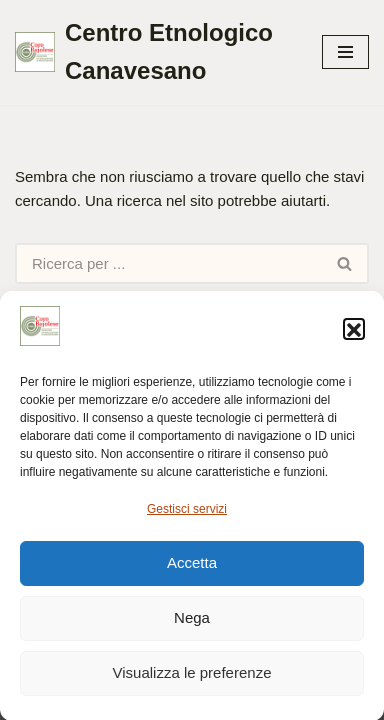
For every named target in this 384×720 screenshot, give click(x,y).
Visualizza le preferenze (192, 677)
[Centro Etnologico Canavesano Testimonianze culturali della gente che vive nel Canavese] (153, 52)
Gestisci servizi (187, 514)
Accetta (192, 567)
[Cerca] (168, 263)
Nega (192, 622)
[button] (354, 334)
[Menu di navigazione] (345, 52)
